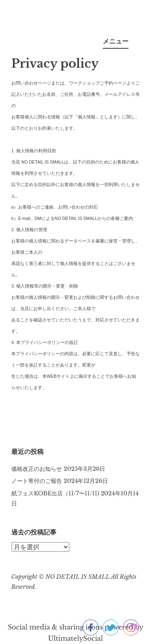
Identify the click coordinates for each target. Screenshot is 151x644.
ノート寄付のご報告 (37, 481)
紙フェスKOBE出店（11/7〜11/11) (55, 493)
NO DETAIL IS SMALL (78, 577)
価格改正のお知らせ (37, 469)
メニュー (116, 41)
